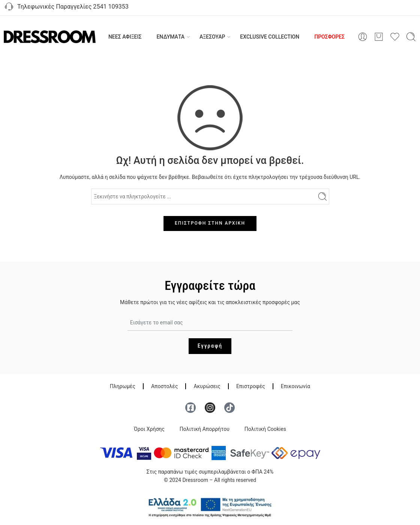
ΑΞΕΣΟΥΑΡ (212, 37)
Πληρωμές (123, 386)
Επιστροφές (251, 386)
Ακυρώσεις (207, 386)
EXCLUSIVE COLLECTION (270, 37)
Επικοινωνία (295, 386)
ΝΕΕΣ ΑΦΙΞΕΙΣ (125, 37)
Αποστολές (164, 386)
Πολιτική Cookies (265, 429)
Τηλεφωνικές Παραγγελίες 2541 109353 (66, 7)
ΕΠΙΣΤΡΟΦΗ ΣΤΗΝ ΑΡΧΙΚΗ (210, 223)
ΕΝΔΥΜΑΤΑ (170, 37)
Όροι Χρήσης (149, 429)
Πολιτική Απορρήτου (205, 429)
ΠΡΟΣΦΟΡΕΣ (329, 37)
